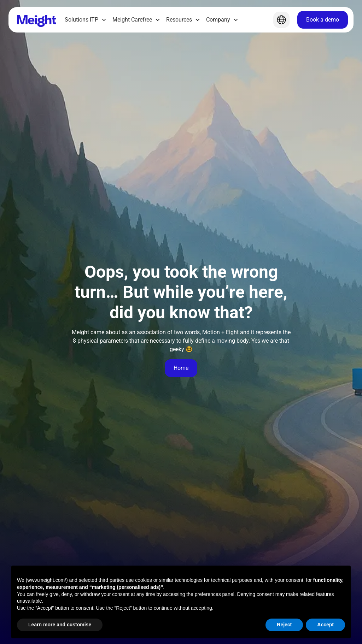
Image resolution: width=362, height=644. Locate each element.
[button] (86, 20)
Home (181, 368)
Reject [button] (284, 625)
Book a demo (323, 20)
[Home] (37, 20)
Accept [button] (325, 625)
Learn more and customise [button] (60, 625)
